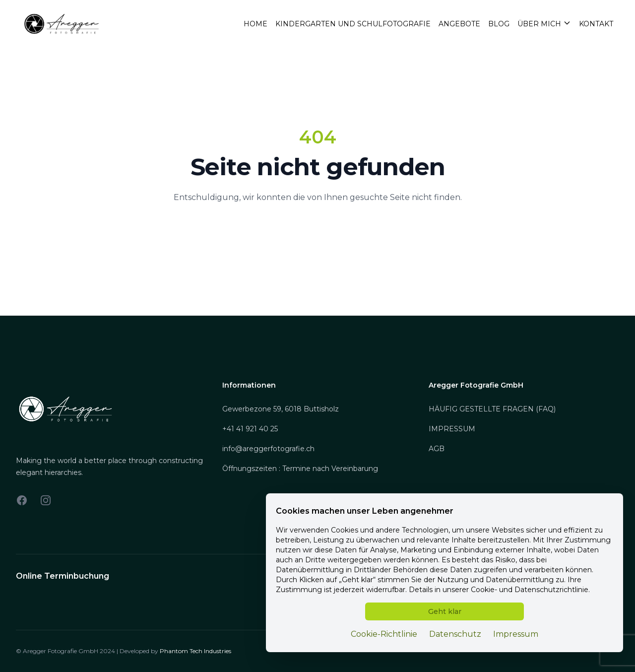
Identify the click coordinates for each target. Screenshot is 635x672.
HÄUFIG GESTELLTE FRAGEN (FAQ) (492, 409)
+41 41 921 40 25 (250, 429)
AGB (437, 449)
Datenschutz (455, 634)
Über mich (544, 24)
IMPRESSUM (452, 429)
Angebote (459, 24)
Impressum (516, 634)
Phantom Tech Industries (195, 651)
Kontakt (596, 24)
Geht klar (445, 611)
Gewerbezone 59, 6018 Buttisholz (281, 409)
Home (255, 24)
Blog (499, 24)
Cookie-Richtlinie (384, 634)
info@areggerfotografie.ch (268, 449)
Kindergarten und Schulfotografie (353, 24)
